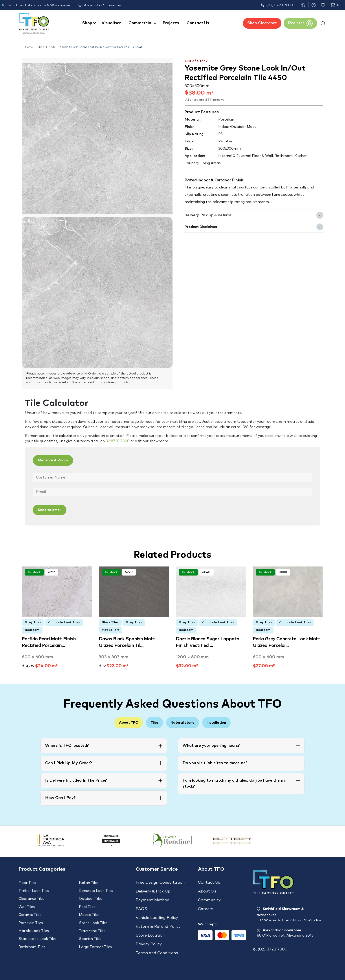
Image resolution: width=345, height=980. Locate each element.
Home (29, 47)
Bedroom (32, 629)
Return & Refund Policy (158, 917)
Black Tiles (110, 622)
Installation (224, 722)
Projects (171, 23)
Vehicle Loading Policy (157, 910)
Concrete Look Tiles (64, 622)
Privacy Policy (149, 932)
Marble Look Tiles (34, 922)
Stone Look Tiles (93, 915)
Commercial (140, 23)
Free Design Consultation (160, 882)
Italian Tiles (89, 882)
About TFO (121, 722)
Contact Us (198, 23)
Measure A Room (56, 461)
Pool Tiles (87, 902)
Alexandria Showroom (106, 6)
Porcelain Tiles (31, 915)
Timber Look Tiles (34, 889)
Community (209, 896)
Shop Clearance (262, 23)
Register (300, 23)
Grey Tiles (33, 622)
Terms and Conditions (157, 939)
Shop (87, 23)
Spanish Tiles (90, 929)
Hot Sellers (111, 629)
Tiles (152, 722)
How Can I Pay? (60, 797)
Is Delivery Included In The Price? (76, 780)
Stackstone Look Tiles (38, 929)
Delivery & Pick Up (153, 889)
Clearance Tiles (31, 896)
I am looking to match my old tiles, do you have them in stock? (235, 783)
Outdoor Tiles (91, 896)
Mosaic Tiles (89, 909)
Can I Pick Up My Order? (68, 763)
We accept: (208, 917)
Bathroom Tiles (32, 935)
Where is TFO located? (67, 745)
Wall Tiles (27, 902)
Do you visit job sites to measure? (215, 763)
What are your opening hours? (211, 745)
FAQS (141, 903)
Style (52, 47)
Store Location (150, 924)
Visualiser (111, 23)
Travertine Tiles (92, 922)
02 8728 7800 (118, 441)
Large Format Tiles (95, 935)
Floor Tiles (27, 882)
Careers (206, 903)
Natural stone (185, 722)
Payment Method (153, 896)
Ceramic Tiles (30, 909)
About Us (207, 889)
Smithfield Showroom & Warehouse (36, 6)
